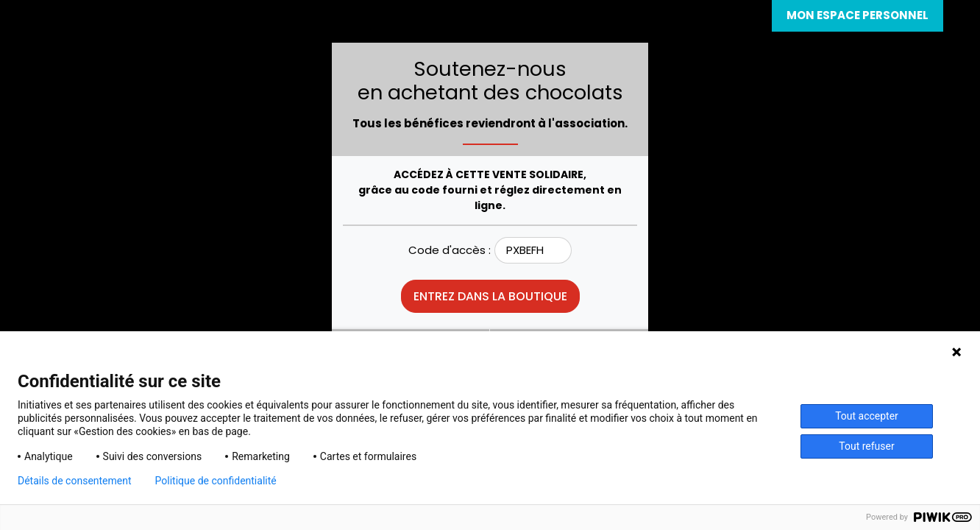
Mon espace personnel (857, 15)
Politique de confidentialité (216, 481)
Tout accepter (867, 416)
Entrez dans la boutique (490, 296)
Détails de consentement (75, 481)
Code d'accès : (450, 250)
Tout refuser (866, 446)
